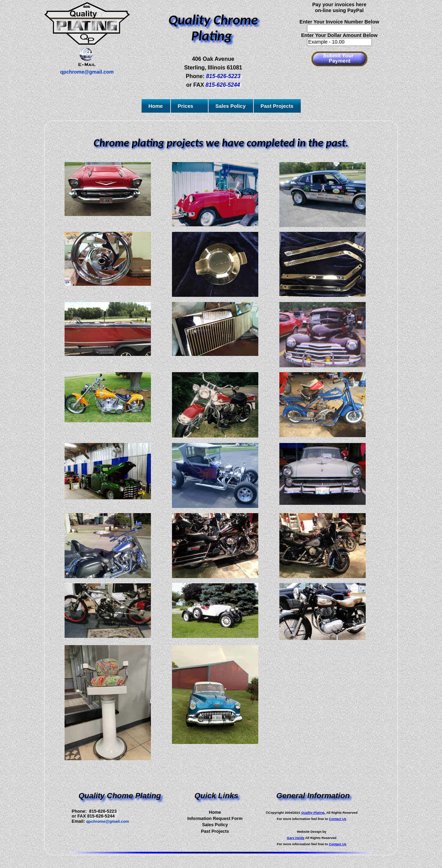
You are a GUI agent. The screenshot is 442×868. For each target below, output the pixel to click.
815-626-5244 (223, 85)
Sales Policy (215, 825)
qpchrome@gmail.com (108, 821)
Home (215, 812)
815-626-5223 (223, 76)
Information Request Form (215, 818)
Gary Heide (296, 838)
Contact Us (338, 819)
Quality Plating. (314, 813)
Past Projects (215, 831)
